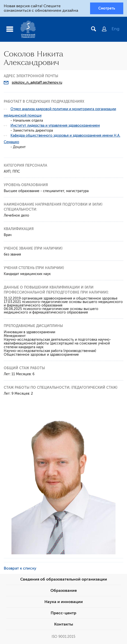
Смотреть (107, 8)
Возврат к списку (20, 568)
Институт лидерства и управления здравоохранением (55, 126)
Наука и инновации (64, 602)
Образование (64, 591)
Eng (116, 29)
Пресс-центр (63, 613)
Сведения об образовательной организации (64, 579)
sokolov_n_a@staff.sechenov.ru (37, 83)
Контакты (64, 624)
